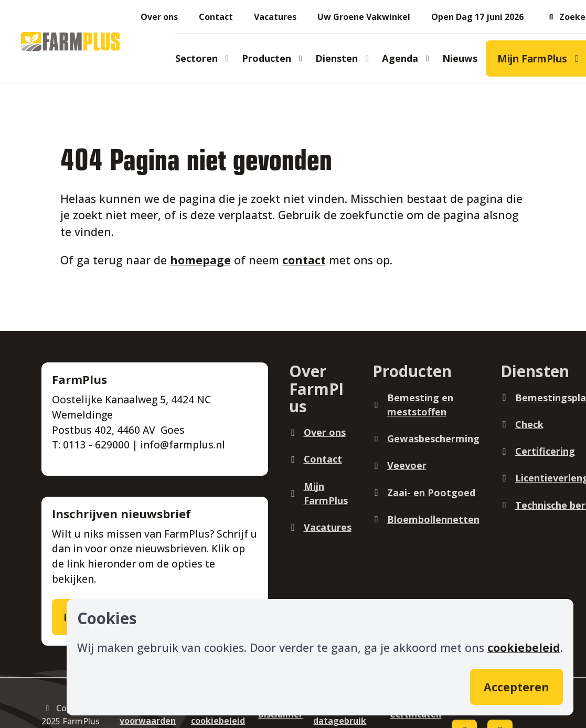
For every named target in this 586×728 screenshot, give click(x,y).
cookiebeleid (524, 647)
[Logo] (70, 41)
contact (304, 260)
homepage (200, 260)
